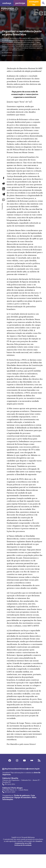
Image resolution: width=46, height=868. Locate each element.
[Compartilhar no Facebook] (3, 178)
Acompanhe (34, 3)
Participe (20, 3)
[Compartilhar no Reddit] (3, 183)
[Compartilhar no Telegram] (3, 194)
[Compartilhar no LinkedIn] (3, 189)
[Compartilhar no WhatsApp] (3, 200)
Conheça (7, 3)
